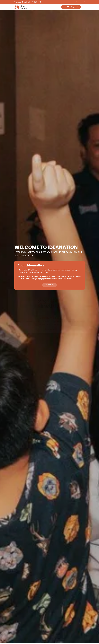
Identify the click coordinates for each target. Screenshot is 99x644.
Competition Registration (71, 7)
